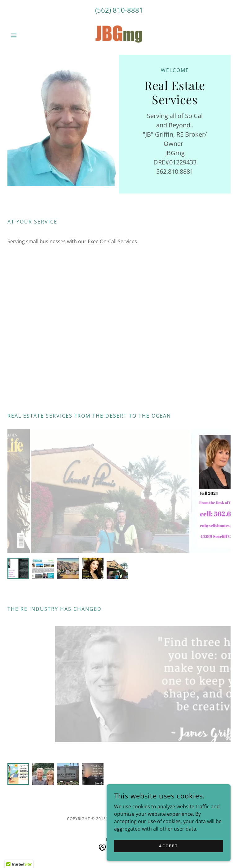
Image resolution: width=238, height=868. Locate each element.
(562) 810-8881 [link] (119, 10)
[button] (24, 35)
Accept (168, 846)
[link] (119, 35)
